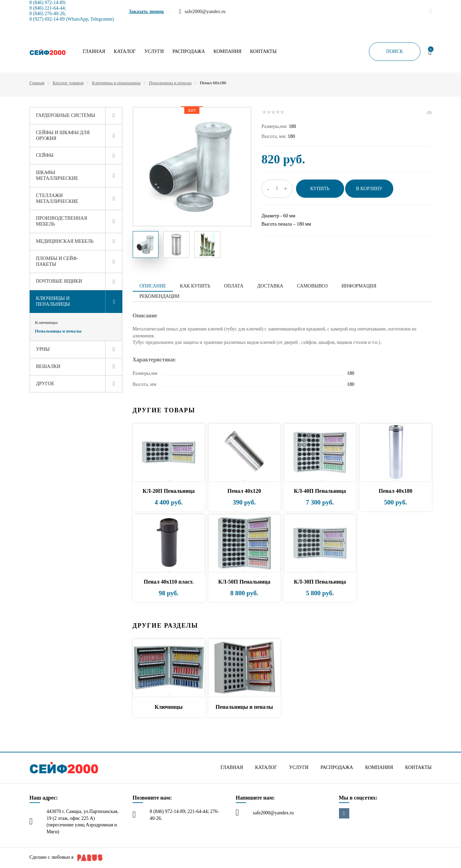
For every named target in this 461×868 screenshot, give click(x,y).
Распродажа (189, 52)
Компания (227, 52)
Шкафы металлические (57, 175)
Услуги (154, 52)
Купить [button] (320, 189)
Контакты (263, 52)
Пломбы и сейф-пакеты (57, 261)
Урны (43, 349)
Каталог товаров (68, 83)
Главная (94, 52)
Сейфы (45, 155)
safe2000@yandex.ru (273, 813)
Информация (359, 286)
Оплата (234, 286)
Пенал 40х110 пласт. (169, 582)
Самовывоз (312, 286)
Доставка (270, 286)
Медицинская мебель (65, 241)
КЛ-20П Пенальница (169, 491)
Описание (153, 286)
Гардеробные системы (66, 115)
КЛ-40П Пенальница (320, 491)
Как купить (195, 286)
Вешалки (48, 366)
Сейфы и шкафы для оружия (63, 135)
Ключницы (46, 322)
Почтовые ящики (59, 281)
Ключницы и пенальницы (116, 83)
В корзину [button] (369, 189)
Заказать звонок (147, 12)
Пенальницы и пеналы (170, 83)
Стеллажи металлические (57, 198)
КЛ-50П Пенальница (244, 582)
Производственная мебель (62, 221)
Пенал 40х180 (396, 491)
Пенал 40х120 (244, 491)
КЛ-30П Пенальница (320, 582)
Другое (45, 384)
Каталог (125, 52)
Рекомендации (160, 296)
